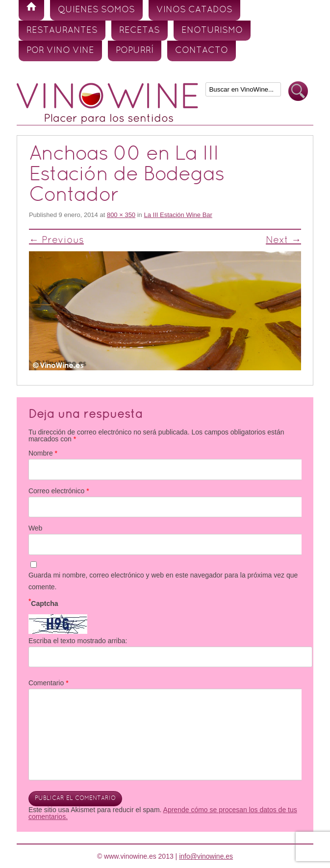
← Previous (56, 241)
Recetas (140, 31)
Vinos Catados (194, 10)
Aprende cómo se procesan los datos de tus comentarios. (163, 813)
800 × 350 (121, 215)
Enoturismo (212, 31)
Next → (283, 241)
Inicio (31, 10)
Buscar (298, 91)
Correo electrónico (59, 491)
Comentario (49, 683)
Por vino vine (60, 51)
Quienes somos (96, 10)
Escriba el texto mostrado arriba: (78, 641)
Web (36, 528)
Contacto (202, 51)
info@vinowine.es (206, 856)
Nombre (43, 453)
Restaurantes (62, 31)
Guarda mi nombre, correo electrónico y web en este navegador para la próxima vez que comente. (163, 581)
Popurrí (135, 51)
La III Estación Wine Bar (178, 215)
